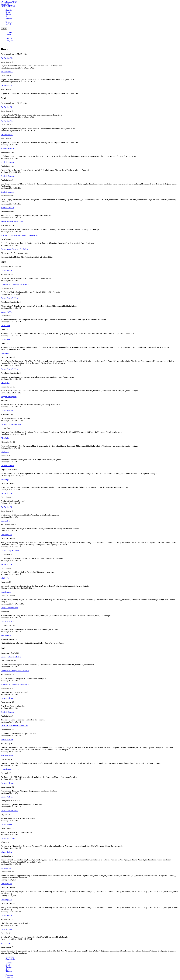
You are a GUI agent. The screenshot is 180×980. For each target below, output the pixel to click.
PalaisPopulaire (7, 353)
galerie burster (6, 635)
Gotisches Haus (7, 929)
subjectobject (6, 868)
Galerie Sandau (7, 271)
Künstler (9, 18)
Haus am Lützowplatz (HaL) (11, 424)
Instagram (9, 40)
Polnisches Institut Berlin (10, 769)
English (8, 24)
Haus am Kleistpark (8, 698)
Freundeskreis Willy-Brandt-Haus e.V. (15, 284)
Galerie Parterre (7, 797)
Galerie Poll (5, 326)
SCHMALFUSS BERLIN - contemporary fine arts (20, 235)
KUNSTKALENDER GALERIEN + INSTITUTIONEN (9, 4)
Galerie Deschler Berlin (10, 811)
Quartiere (9, 14)
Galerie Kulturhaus (8, 838)
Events (8, 12)
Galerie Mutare (6, 824)
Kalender (9, 10)
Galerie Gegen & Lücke (10, 298)
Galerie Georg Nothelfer (10, 551)
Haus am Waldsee (7, 466)
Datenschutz (10, 959)
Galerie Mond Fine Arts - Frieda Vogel (15, 249)
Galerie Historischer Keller (11, 657)
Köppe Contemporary (9, 397)
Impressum (10, 957)
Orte (7, 16)
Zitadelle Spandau (8, 148)
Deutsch (8, 22)
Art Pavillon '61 (7, 58)
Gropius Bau (6, 521)
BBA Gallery (6, 383)
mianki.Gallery (6, 852)
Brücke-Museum (7, 740)
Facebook (9, 38)
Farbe (4, 28)
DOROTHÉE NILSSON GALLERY (14, 726)
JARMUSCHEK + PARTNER (12, 222)
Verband (9, 32)
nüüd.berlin (5, 452)
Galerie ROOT (6, 312)
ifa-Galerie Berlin (7, 622)
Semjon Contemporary (9, 608)
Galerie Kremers (7, 411)
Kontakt (8, 34)
